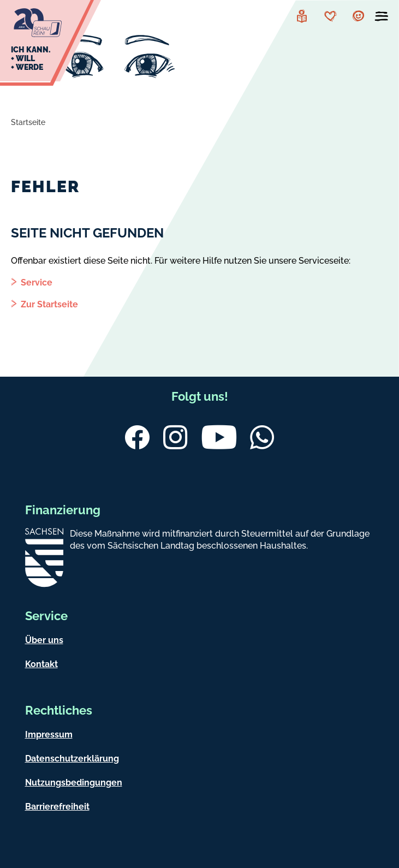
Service (37, 283)
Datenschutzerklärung (72, 759)
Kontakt (41, 664)
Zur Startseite (49, 304)
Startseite (28, 122)
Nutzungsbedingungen (74, 783)
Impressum (49, 735)
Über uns (44, 640)
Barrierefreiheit (57, 807)
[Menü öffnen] (382, 19)
